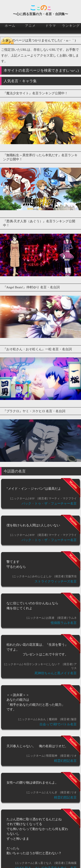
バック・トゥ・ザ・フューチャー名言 (49, 503)
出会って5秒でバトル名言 (58, 724)
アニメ (30, 26)
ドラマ (51, 26)
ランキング (71, 26)
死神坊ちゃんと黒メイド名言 (56, 673)
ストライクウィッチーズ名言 (56, 581)
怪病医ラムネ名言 (64, 623)
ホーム (10, 26)
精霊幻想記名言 (65, 761)
